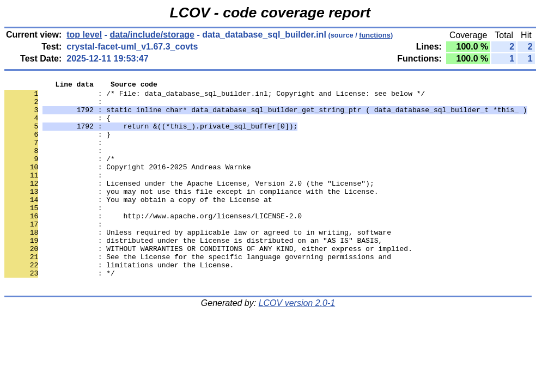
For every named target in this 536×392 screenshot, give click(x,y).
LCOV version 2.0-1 (297, 344)
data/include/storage (152, 35)
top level (84, 35)
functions (375, 35)
